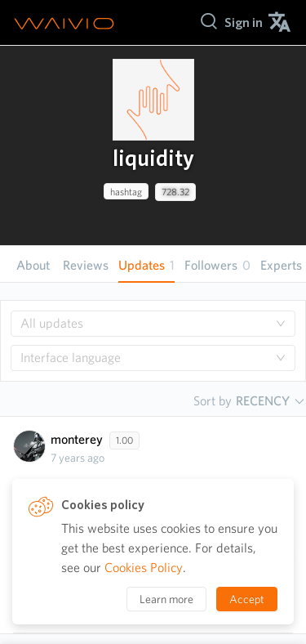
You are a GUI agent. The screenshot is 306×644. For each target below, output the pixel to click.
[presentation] (153, 100)
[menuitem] (244, 22)
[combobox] (153, 324)
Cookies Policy (144, 568)
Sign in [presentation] (244, 22)
